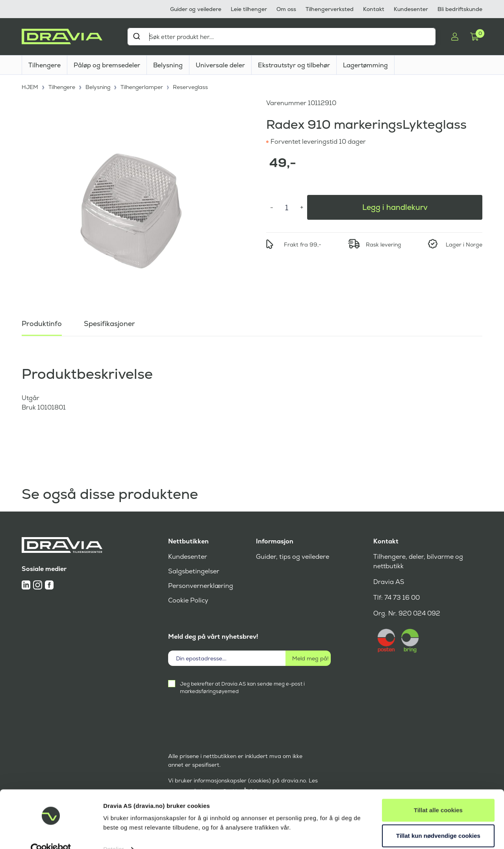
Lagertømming (365, 65)
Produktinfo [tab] (42, 323)
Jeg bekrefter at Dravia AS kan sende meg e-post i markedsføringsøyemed (242, 688)
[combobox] (282, 37)
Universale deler (220, 65)
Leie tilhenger (249, 9)
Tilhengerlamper (143, 87)
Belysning (168, 65)
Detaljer (114, 833)
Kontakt (374, 9)
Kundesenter (411, 9)
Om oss (286, 9)
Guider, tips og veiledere (292, 557)
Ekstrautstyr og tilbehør (294, 65)
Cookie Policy (188, 600)
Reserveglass (192, 87)
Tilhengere (44, 65)
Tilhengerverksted (330, 9)
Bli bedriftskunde (460, 9)
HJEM (30, 87)
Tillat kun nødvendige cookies (438, 820)
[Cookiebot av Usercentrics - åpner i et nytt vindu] (51, 834)
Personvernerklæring (201, 586)
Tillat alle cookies (438, 794)
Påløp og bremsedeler (107, 65)
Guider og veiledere (196, 9)
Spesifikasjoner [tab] (109, 323)
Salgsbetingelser (194, 571)
